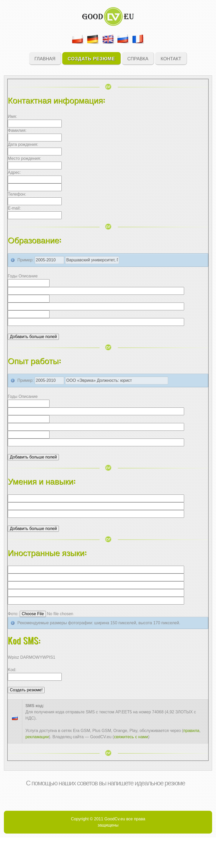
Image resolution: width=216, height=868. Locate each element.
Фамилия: (17, 130)
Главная (45, 58)
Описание (28, 276)
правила (191, 731)
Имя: (12, 116)
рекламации (37, 737)
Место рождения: (24, 158)
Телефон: (17, 194)
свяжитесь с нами (131, 737)
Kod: (12, 670)
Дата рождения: (23, 144)
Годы (13, 276)
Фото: (13, 614)
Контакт (171, 58)
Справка (138, 58)
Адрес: (14, 172)
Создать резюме (91, 58)
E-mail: (14, 208)
